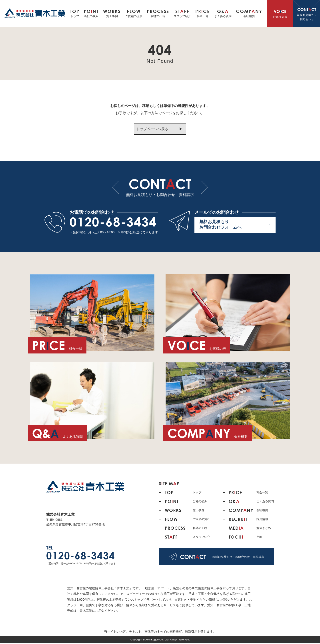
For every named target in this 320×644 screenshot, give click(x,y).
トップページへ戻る (152, 129)
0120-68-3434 (113, 223)
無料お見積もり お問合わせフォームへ (235, 226)
